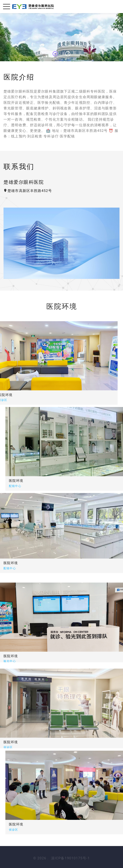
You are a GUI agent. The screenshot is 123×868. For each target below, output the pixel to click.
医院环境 (45, 480)
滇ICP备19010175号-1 (70, 858)
